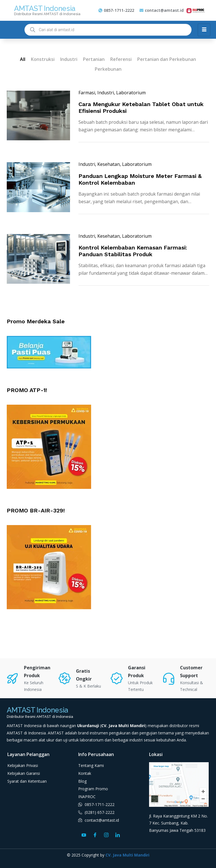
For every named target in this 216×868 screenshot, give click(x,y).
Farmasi (87, 93)
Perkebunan (108, 69)
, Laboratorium (130, 93)
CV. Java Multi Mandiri (127, 855)
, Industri (104, 93)
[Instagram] (106, 835)
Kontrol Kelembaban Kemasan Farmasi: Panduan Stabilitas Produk (133, 251)
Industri (69, 59)
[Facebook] (95, 835)
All (23, 59)
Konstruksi (43, 59)
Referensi (121, 59)
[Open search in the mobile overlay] (108, 30)
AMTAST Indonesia (45, 8)
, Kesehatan (107, 164)
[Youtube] (84, 835)
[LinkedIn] (118, 835)
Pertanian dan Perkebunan (167, 59)
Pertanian (94, 59)
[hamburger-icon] (204, 30)
